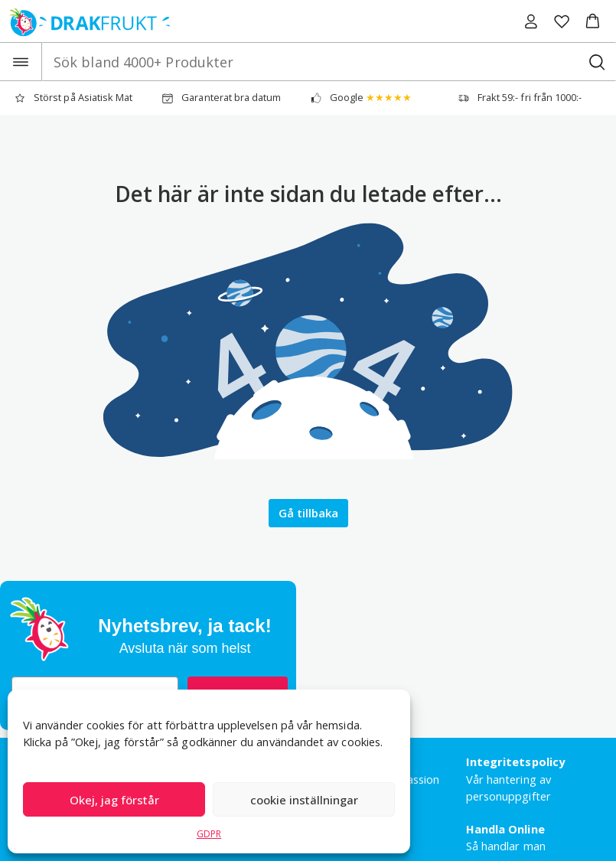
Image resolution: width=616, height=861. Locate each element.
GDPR (209, 834)
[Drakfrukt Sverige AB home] (85, 21)
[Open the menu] (21, 62)
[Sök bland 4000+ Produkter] (596, 62)
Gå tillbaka (308, 513)
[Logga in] (531, 21)
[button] (593, 21)
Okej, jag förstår (114, 800)
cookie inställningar (304, 800)
